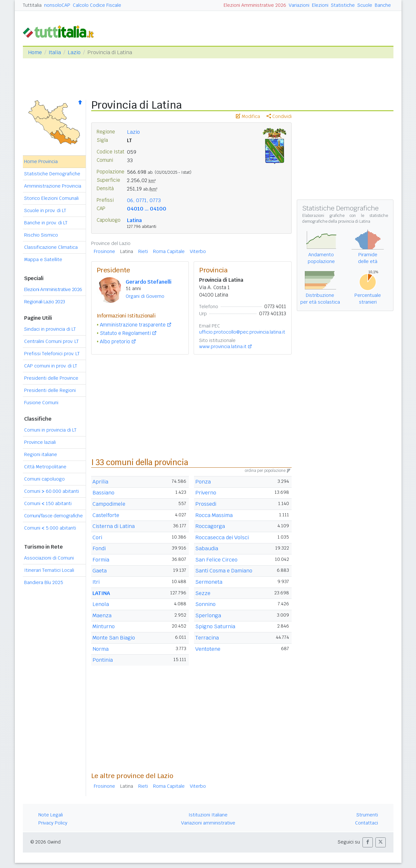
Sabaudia (207, 548)
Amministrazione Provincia (53, 186)
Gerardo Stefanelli (149, 282)
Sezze (203, 593)
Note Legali (51, 815)
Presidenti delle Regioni (50, 390)
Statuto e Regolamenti (125, 333)
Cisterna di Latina (114, 526)
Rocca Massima (214, 515)
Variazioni (299, 5)
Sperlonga (208, 615)
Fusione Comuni (41, 403)
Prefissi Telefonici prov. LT (52, 354)
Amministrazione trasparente (133, 325)
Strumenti (367, 815)
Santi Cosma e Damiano (224, 571)
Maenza (102, 615)
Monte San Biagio (114, 638)
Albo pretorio (115, 341)
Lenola (101, 604)
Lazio (74, 52)
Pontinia (103, 660)
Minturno (104, 626)
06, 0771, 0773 (144, 200)
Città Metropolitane (45, 467)
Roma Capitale (169, 251)
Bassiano (103, 493)
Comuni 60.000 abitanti (52, 491)
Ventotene (208, 649)
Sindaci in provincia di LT (50, 329)
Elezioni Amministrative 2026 (255, 5)
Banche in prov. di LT (46, 223)
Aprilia (100, 482)
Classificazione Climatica (51, 247)
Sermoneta (209, 582)
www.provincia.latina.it (223, 346)
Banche (383, 5)
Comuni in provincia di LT (50, 430)
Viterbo (198, 251)
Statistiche (343, 5)
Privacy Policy (53, 823)
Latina (134, 220)
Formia (101, 560)
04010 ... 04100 (147, 209)
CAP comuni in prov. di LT (51, 366)
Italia (55, 52)
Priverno (206, 493)
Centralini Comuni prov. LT (51, 341)
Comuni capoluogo (44, 479)
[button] (368, 842)
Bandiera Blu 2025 (44, 582)
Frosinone (104, 251)
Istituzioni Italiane (208, 815)
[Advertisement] (191, 721)
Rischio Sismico (41, 235)
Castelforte (106, 515)
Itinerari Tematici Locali (49, 570)
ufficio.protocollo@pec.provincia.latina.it (242, 332)
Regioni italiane (41, 454)
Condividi (279, 116)
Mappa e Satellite (43, 259)
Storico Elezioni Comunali (51, 198)
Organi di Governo (145, 296)
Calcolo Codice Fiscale (97, 5)
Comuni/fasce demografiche (53, 516)
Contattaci (367, 823)
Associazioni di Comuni (49, 558)
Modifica (248, 116)
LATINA (101, 593)
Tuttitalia (32, 5)
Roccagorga (210, 526)
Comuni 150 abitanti (48, 503)
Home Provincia (41, 161)
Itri (96, 582)
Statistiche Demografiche (52, 174)
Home (35, 52)
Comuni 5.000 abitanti (50, 528)
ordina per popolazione (268, 471)
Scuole (365, 5)
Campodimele (109, 504)
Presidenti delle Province (51, 378)
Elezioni (320, 5)
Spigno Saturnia (215, 626)
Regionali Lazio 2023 (45, 302)
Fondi (99, 548)
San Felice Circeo (216, 560)
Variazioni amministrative (208, 823)
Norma (101, 649)
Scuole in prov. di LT (45, 210)
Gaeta (100, 571)
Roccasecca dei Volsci (222, 537)
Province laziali (40, 442)
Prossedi (206, 504)
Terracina (207, 638)
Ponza (203, 482)
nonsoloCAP (57, 5)
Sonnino (205, 604)
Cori (97, 537)
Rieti (143, 251)
